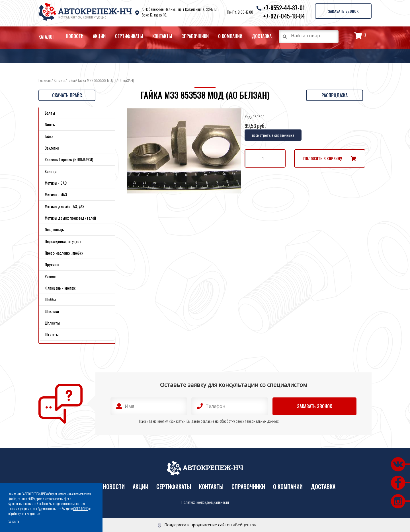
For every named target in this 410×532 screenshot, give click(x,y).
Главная (45, 80)
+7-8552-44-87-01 (284, 8)
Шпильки (52, 311)
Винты (50, 124)
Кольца (51, 171)
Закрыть (14, 521)
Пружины (52, 264)
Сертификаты (129, 36)
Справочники (195, 36)
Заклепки (52, 148)
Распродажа (335, 95)
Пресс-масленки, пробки (64, 253)
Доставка (262, 36)
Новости (75, 36)
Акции (99, 36)
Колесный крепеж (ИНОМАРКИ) (69, 159)
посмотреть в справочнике (273, 135)
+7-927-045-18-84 (284, 16)
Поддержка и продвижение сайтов (198, 525)
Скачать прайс (67, 95)
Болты (50, 113)
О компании (230, 36)
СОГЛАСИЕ (80, 509)
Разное (50, 276)
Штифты (52, 334)
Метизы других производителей (70, 218)
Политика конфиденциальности (205, 502)
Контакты (162, 36)
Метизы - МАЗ (56, 194)
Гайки (72, 80)
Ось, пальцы (55, 229)
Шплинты (52, 323)
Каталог (46, 37)
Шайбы (50, 299)
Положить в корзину (323, 158)
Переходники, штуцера (63, 241)
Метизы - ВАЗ (56, 183)
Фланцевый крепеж (60, 288)
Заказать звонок (343, 11)
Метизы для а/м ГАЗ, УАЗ (64, 206)
